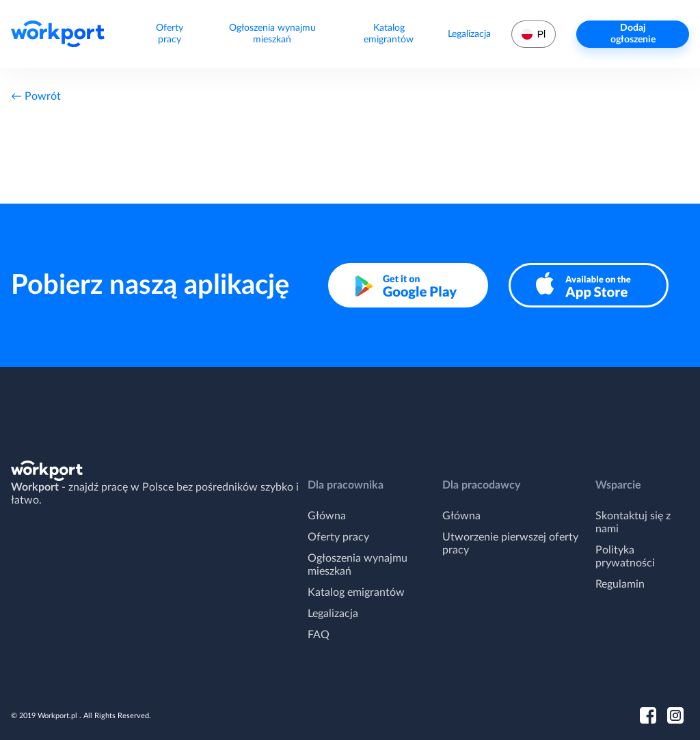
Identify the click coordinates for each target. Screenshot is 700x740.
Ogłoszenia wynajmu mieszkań (272, 34)
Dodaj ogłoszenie (633, 34)
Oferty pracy (170, 34)
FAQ (319, 635)
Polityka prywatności (625, 557)
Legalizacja (469, 34)
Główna (327, 516)
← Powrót (36, 96)
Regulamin (620, 584)
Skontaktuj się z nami (633, 522)
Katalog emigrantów (389, 34)
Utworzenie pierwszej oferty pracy (510, 544)
